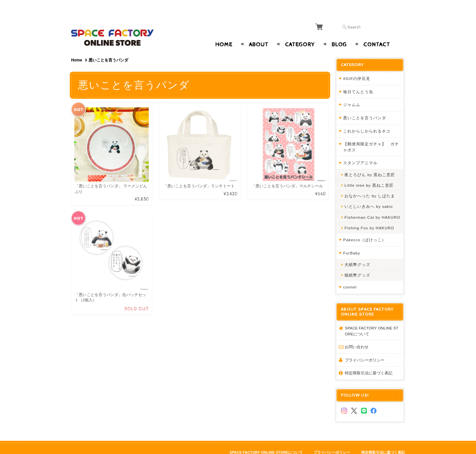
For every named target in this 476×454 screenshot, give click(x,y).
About (259, 32)
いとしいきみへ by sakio (369, 193)
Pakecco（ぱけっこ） (365, 227)
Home (224, 32)
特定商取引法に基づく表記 (369, 360)
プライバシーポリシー (365, 347)
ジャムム (352, 92)
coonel (350, 274)
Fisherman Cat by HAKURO (373, 204)
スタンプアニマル (361, 150)
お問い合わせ (357, 334)
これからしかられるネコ (367, 118)
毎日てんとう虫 (359, 79)
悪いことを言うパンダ (365, 105)
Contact (377, 32)
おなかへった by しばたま (370, 183)
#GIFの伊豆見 (357, 66)
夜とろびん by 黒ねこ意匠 (370, 162)
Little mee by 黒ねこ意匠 (370, 172)
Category (300, 32)
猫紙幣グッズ (358, 262)
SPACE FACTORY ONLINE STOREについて (372, 318)
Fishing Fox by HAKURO (370, 215)
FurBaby (352, 240)
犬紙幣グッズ (358, 252)
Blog (339, 32)
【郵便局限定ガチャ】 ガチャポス (372, 134)
